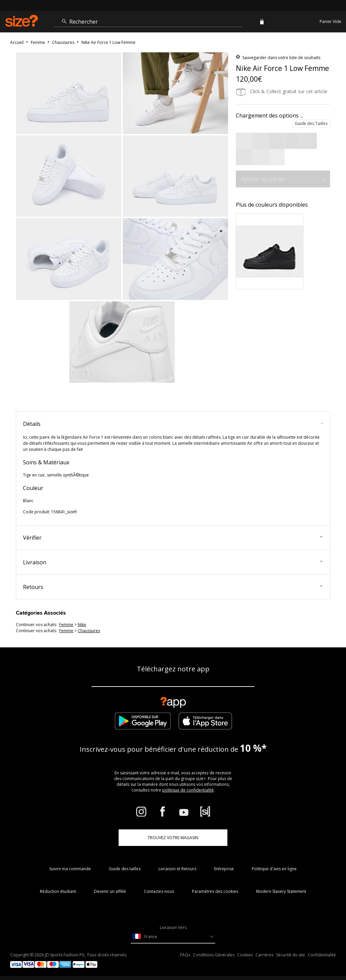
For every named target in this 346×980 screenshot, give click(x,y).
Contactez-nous (159, 891)
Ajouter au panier (263, 179)
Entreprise (224, 869)
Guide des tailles (125, 869)
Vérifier (173, 538)
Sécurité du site (291, 955)
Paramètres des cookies (215, 891)
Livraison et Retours (177, 869)
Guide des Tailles (311, 123)
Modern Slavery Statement (281, 891)
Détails (173, 424)
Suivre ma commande (70, 869)
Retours (173, 587)
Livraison (173, 562)
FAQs (185, 955)
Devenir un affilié (110, 891)
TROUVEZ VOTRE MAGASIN (173, 838)
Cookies (245, 955)
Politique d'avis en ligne (274, 869)
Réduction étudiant (58, 891)
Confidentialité (322, 955)
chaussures (89, 631)
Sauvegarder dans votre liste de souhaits (281, 58)
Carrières (264, 955)
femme (66, 625)
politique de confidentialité (188, 790)
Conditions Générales (214, 955)
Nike (82, 625)
